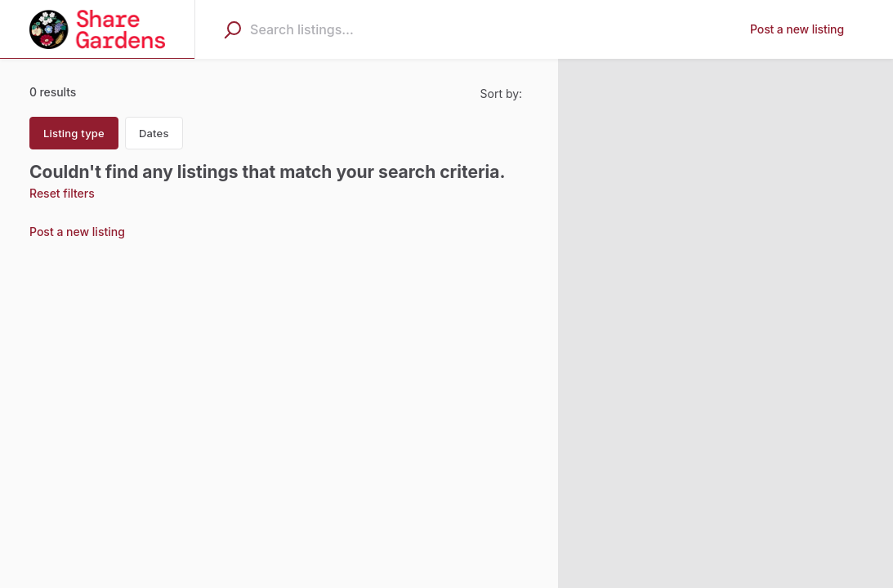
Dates (154, 133)
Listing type (74, 133)
